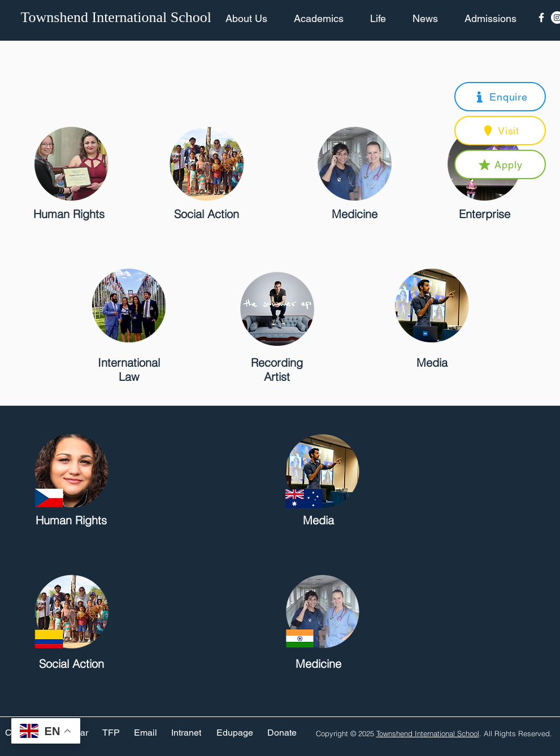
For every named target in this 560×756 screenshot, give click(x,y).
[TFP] (111, 733)
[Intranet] (186, 733)
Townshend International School (428, 733)
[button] (500, 97)
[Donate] (282, 733)
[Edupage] (235, 733)
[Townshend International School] (118, 18)
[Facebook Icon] (541, 18)
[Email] (146, 733)
